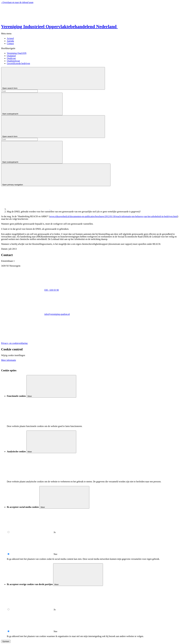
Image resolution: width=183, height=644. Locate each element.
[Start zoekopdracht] (32, 104)
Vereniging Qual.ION (17, 53)
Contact (10, 43)
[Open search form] (53, 78)
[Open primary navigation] (56, 175)
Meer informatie (9, 360)
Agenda (10, 41)
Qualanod (11, 56)
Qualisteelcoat (13, 61)
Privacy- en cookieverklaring (14, 343)
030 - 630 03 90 (52, 290)
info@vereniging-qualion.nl (57, 314)
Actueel (10, 38)
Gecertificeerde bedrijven (18, 63)
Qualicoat (11, 58)
